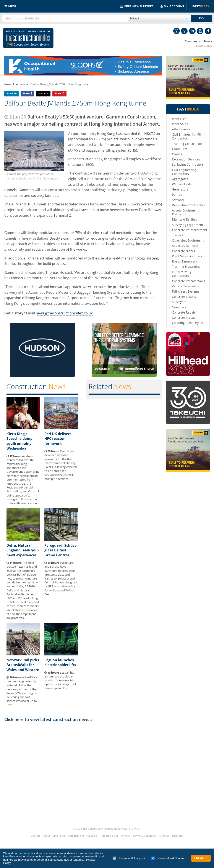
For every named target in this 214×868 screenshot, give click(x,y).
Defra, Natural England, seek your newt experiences (23, 550)
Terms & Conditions (145, 836)
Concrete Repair (184, 312)
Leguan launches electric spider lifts (60, 662)
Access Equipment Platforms (185, 212)
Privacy (126, 836)
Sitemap (164, 836)
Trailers (178, 235)
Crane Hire (180, 149)
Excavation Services (186, 159)
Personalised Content (168, 858)
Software (178, 200)
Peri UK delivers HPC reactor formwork (58, 439)
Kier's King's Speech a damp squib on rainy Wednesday (19, 441)
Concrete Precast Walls (189, 281)
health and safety (120, 244)
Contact (35, 836)
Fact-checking (76, 836)
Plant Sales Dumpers (187, 256)
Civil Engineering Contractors (184, 172)
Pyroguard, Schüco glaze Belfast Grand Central (61, 550)
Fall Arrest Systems (186, 291)
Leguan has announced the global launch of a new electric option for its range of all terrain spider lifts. (60, 680)
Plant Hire (179, 119)
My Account (174, 6)
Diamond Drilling (184, 219)
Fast (201, 6)
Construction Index (28, 38)
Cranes (177, 154)
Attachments (181, 129)
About (46, 836)
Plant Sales (180, 124)
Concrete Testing (184, 297)
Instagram (177, 31)
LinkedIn (192, 31)
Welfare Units (182, 184)
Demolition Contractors (189, 205)
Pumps (177, 195)
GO (201, 18)
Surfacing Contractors (188, 164)
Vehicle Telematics (185, 286)
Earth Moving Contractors (182, 274)
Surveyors (179, 302)
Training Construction (188, 144)
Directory (178, 836)
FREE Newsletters (139, 6)
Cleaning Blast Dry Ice (188, 323)
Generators (180, 189)
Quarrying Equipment (188, 240)
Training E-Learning (186, 267)
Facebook (208, 31)
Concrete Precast (184, 318)
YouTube (200, 31)
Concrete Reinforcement (190, 230)
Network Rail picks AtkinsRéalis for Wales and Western (23, 665)
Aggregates (180, 179)
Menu (13, 6)
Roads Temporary (185, 261)
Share (10, 93)
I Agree (201, 858)
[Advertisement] (83, 773)
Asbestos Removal (185, 246)
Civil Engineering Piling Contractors (189, 136)
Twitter (184, 31)
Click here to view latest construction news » (49, 719)
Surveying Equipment (188, 225)
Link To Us (59, 836)
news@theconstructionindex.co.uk (64, 313)
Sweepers (179, 307)
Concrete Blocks (183, 251)
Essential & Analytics (129, 858)
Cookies (92, 836)
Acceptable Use (109, 836)
